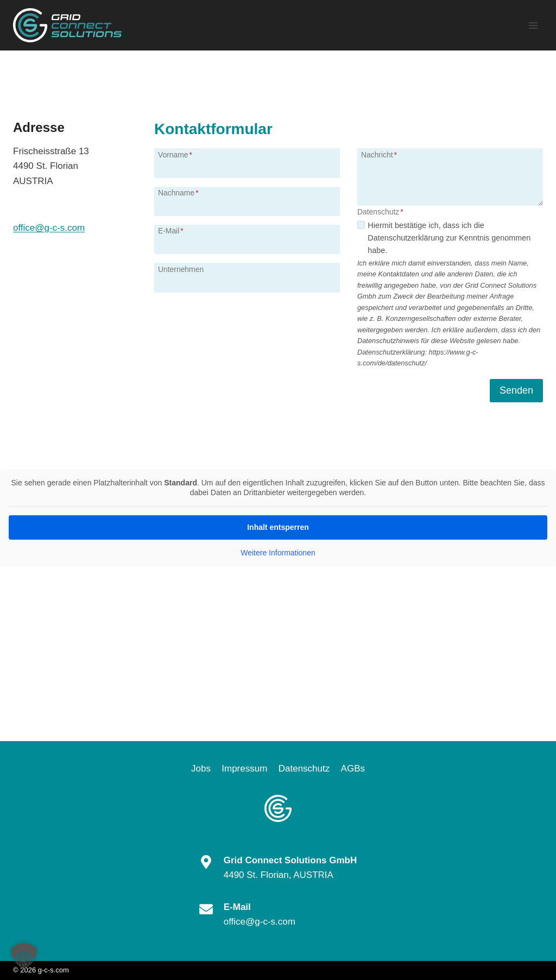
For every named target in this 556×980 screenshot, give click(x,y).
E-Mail (171, 231)
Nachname (178, 193)
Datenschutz (304, 769)
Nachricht (379, 155)
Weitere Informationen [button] (278, 553)
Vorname (175, 155)
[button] (24, 956)
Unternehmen (181, 269)
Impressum (244, 769)
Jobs (201, 769)
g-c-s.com (53, 970)
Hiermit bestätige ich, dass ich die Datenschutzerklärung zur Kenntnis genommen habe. (449, 238)
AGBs (353, 769)
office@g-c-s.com (49, 228)
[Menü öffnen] (533, 25)
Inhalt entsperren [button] (278, 527)
